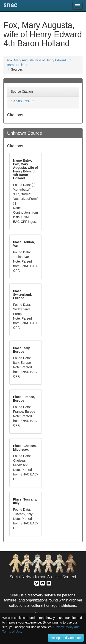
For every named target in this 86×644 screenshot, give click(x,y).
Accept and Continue (66, 638)
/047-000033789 (22, 101)
